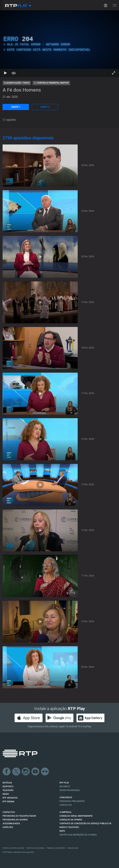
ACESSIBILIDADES (11, 823)
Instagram (26, 772)
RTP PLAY (64, 783)
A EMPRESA (65, 812)
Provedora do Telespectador (19, 816)
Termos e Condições (56, 848)
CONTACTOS (9, 812)
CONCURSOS (66, 797)
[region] (59, 44)
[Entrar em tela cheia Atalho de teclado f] (114, 73)
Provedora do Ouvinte (15, 820)
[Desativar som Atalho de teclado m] (14, 73)
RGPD (62, 831)
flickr (45, 772)
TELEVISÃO (8, 790)
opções (9, 120)
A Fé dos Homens (22, 90)
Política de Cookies (35, 848)
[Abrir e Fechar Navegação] (115, 6)
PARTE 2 (45, 107)
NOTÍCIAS (7, 783)
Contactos (66, 805)
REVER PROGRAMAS (70, 790)
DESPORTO (8, 787)
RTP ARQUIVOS (10, 798)
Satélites (8, 827)
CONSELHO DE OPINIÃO (71, 820)
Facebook (7, 772)
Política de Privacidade (13, 848)
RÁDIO (6, 794)
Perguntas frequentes (72, 801)
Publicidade (73, 848)
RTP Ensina (8, 802)
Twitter (16, 772)
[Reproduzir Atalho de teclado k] (5, 73)
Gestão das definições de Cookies (78, 835)
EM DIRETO (65, 787)
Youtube (35, 772)
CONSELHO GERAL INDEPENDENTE (76, 816)
